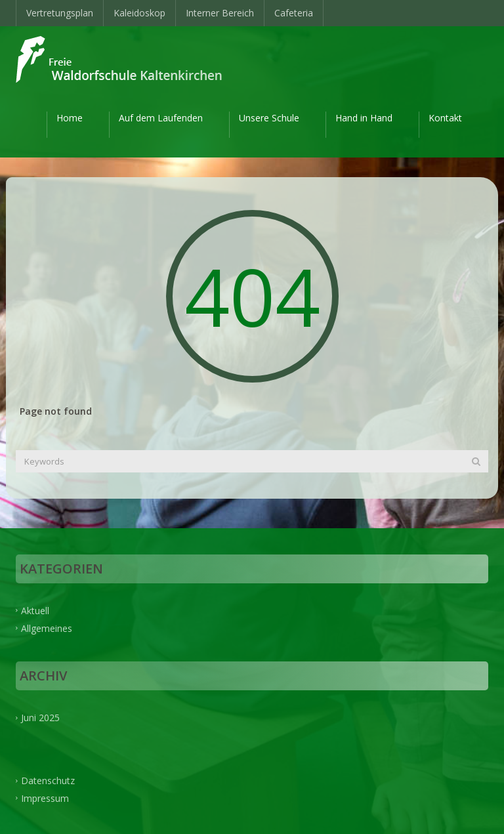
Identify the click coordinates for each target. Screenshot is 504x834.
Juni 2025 (40, 718)
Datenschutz (48, 781)
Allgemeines (47, 628)
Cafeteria (294, 13)
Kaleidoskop (139, 13)
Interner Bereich (220, 13)
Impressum (45, 798)
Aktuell (35, 610)
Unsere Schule (269, 118)
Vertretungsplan (60, 13)
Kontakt (445, 118)
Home (70, 118)
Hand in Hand (364, 118)
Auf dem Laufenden (161, 118)
